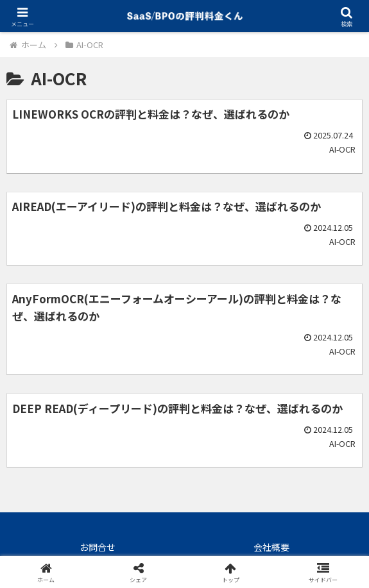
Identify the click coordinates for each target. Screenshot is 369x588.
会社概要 (271, 547)
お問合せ (98, 547)
